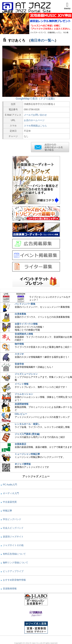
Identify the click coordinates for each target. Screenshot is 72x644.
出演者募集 (20, 314)
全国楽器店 (20, 444)
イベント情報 (22, 384)
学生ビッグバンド (12, 519)
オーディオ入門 (11, 493)
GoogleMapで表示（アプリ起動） (36, 99)
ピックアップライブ (13, 571)
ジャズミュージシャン (26, 374)
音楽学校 (19, 364)
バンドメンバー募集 (25, 304)
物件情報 (19, 344)
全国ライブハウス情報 (26, 324)
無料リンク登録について (15, 563)
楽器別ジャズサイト (13, 537)
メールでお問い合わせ (35, 115)
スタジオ (19, 354)
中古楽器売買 (10, 502)
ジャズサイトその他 (13, 545)
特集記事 (7, 511)
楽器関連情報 (22, 404)
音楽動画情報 (10, 589)
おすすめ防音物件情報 (14, 580)
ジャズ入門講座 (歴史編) (27, 434)
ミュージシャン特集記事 (27, 454)
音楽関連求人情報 (24, 334)
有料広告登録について (14, 554)
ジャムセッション (24, 394)
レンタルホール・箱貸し (27, 424)
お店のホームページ (34, 120)
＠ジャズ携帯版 (23, 464)
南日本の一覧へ (43, 40)
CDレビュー (21, 414)
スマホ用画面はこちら (35, 126)
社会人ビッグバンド (13, 528)
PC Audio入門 (10, 485)
